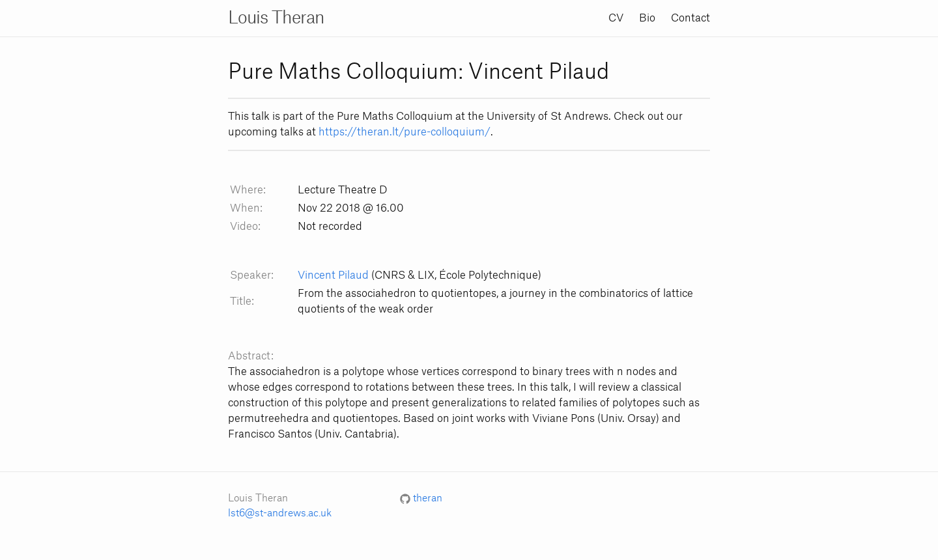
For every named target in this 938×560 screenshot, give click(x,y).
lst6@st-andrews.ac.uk (280, 513)
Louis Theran (276, 18)
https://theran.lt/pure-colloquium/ (405, 132)
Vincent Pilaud (333, 275)
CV (616, 18)
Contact (690, 18)
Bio (647, 18)
